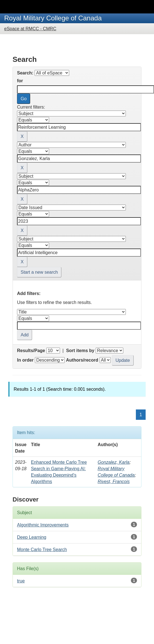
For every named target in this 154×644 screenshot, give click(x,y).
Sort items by (80, 351)
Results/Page (31, 351)
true (21, 581)
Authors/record (82, 360)
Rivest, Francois (114, 482)
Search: (25, 73)
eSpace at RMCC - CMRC (30, 29)
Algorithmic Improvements (43, 525)
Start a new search (39, 272)
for (20, 81)
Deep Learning (32, 537)
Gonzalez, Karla (114, 462)
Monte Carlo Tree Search (42, 550)
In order (25, 360)
